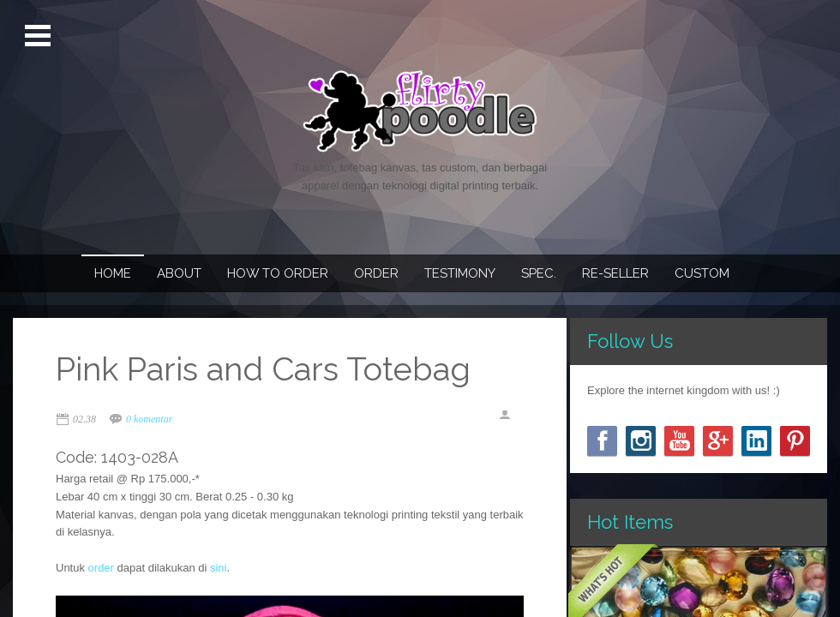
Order (376, 273)
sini (219, 568)
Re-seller (615, 273)
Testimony (460, 273)
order (101, 568)
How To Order (278, 273)
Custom (702, 273)
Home (113, 273)
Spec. (539, 273)
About (179, 273)
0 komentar (149, 419)
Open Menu (40, 36)
